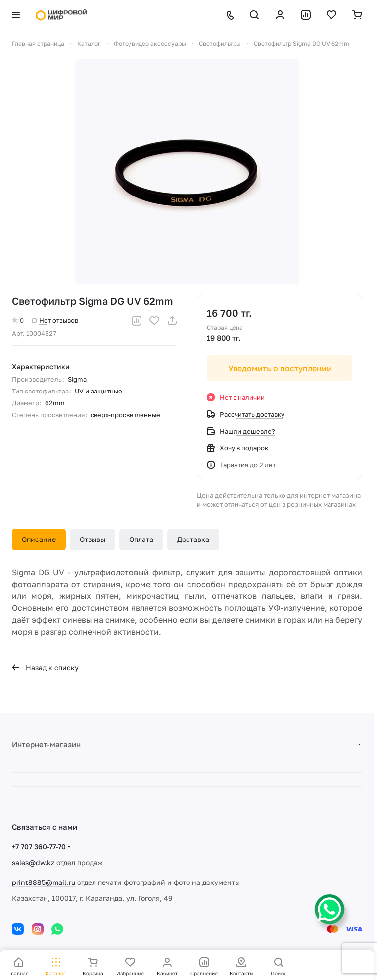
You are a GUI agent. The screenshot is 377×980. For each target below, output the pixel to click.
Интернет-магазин (46, 744)
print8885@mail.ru (44, 882)
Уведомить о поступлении (280, 368)
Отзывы (93, 539)
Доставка (193, 539)
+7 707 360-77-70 (39, 847)
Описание (39, 539)
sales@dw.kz (33, 862)
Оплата (141, 539)
